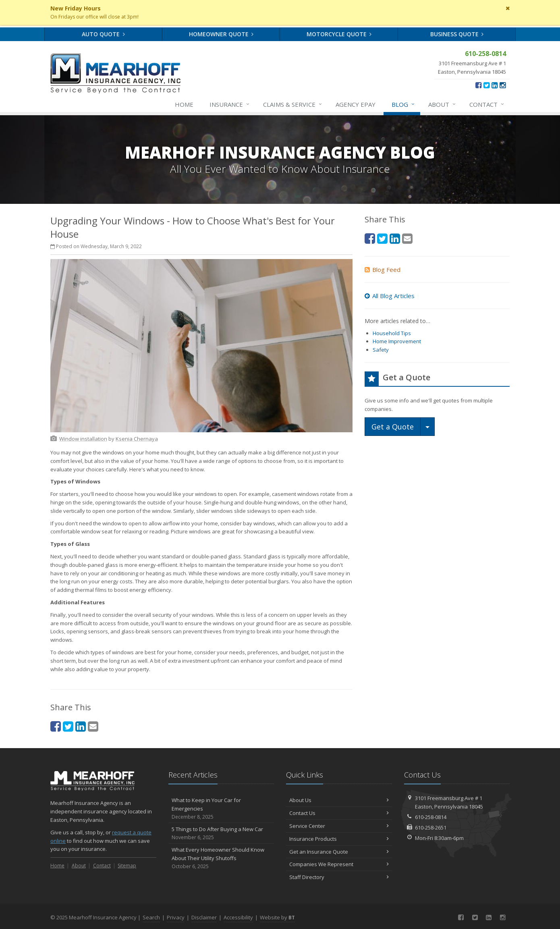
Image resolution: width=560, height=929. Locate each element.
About (442, 104)
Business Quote (457, 34)
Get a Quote (393, 427)
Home (184, 104)
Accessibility (238, 917)
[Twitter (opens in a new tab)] (486, 85)
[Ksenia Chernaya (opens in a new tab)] (137, 439)
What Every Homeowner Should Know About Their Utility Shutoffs (221, 858)
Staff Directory (339, 877)
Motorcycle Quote (339, 34)
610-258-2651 (431, 827)
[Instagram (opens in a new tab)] (503, 85)
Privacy (176, 917)
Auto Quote (103, 34)
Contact (487, 104)
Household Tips (392, 333)
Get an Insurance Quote (339, 852)
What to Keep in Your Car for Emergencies (221, 809)
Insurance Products (339, 839)
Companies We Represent (339, 864)
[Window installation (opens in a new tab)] (83, 439)
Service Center (339, 826)
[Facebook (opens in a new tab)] (478, 85)
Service (293, 104)
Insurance (230, 104)
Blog (403, 104)
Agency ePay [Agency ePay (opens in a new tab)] (356, 104)
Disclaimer (204, 917)
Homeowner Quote (221, 34)
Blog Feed (383, 270)
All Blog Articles (390, 296)
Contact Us (339, 813)
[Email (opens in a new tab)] (93, 726)
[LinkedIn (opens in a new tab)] (495, 85)
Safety (381, 350)
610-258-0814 (431, 817)
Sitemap (127, 866)
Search (151, 917)
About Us (339, 800)
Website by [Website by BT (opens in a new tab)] (277, 917)
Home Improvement (397, 341)
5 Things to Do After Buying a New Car (221, 833)
